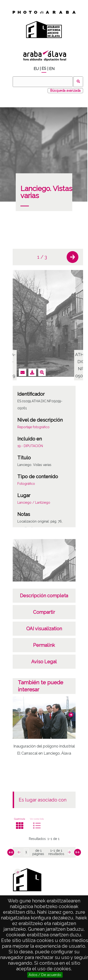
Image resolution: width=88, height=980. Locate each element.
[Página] (26, 852)
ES (44, 69)
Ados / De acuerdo (45, 975)
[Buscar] (43, 82)
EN (52, 69)
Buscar (78, 82)
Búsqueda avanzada (65, 91)
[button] (73, 257)
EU (36, 69)
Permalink (44, 645)
